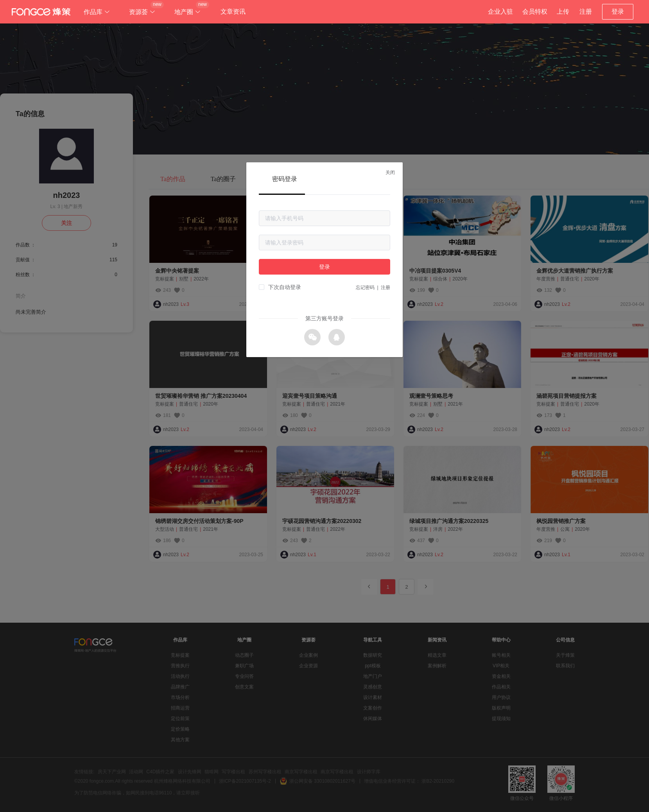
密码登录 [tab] (285, 179)
